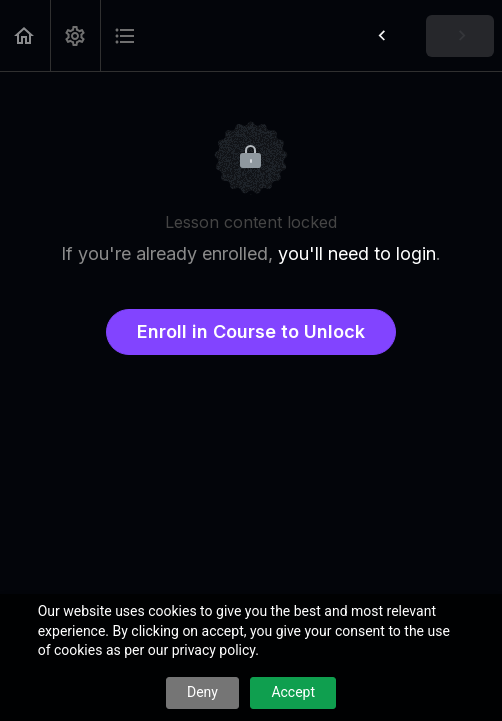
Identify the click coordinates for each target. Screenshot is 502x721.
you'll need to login (357, 253)
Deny (202, 692)
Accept (293, 692)
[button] (25, 35)
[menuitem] (75, 35)
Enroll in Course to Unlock (251, 331)
